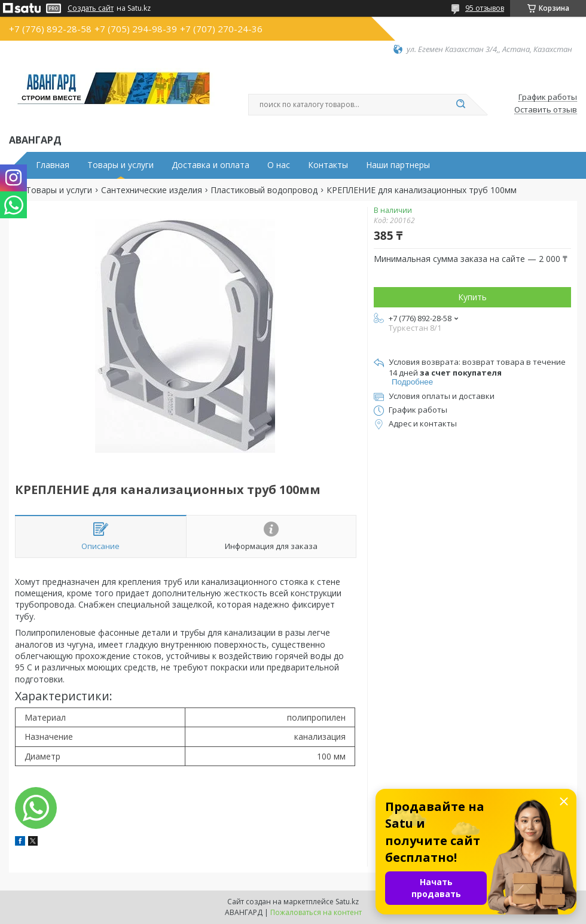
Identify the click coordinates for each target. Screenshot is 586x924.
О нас (279, 165)
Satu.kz (347, 902)
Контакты (328, 165)
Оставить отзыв (546, 110)
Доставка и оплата (210, 165)
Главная (53, 165)
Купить (472, 297)
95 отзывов (485, 8)
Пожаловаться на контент (316, 912)
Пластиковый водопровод (264, 190)
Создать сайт (91, 8)
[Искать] (460, 105)
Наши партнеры (398, 165)
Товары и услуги (120, 165)
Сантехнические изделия (152, 190)
